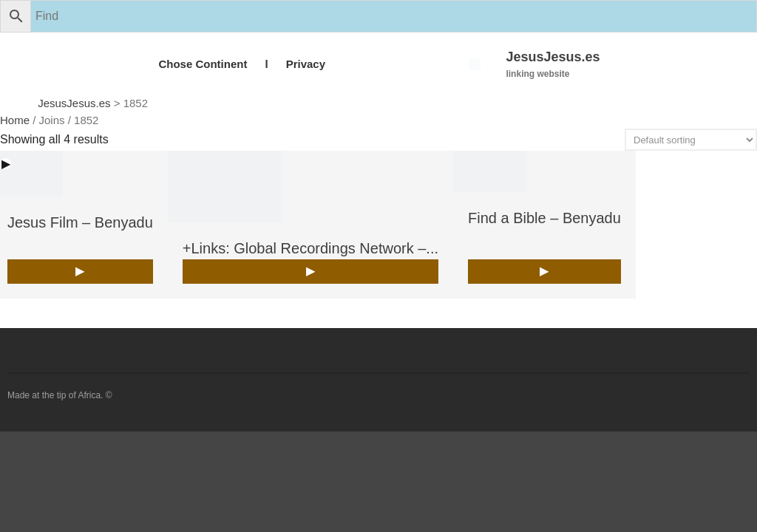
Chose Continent (203, 64)
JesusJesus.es (553, 57)
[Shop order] (691, 140)
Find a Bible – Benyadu (544, 218)
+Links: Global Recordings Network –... (310, 248)
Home (15, 120)
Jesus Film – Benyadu (80, 222)
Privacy (306, 64)
